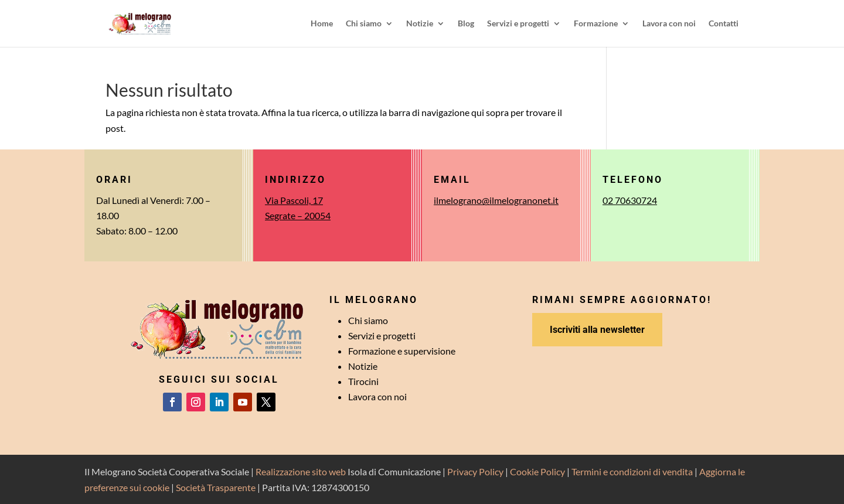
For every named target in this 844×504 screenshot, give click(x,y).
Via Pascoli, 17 (294, 200)
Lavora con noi (669, 24)
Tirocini (363, 381)
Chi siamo (364, 24)
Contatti (724, 24)
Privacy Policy (475, 471)
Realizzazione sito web (301, 471)
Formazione (596, 24)
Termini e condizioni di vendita (632, 471)
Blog (466, 24)
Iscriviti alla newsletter (597, 330)
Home (322, 24)
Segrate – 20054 (298, 215)
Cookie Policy (537, 471)
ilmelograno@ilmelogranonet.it (496, 200)
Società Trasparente (216, 487)
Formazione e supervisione (402, 351)
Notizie (420, 24)
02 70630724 (630, 200)
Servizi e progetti (518, 24)
